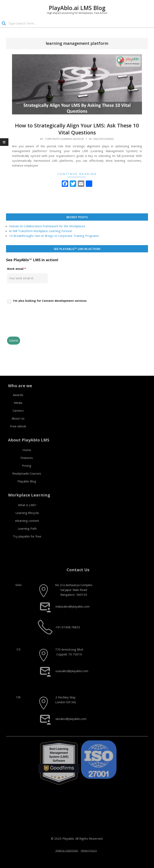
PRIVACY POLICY (89, 851)
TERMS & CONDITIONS (67, 851)
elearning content (27, 521)
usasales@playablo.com (72, 671)
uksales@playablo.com (71, 719)
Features (27, 458)
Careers (18, 410)
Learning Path (27, 528)
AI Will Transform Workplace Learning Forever (41, 231)
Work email (16, 269)
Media (18, 403)
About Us (18, 418)
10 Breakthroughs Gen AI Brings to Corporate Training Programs (54, 236)
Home (27, 450)
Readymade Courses (27, 473)
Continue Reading (77, 174)
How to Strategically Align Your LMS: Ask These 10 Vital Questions (77, 129)
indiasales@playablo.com (73, 606)
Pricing (27, 466)
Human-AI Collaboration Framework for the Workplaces (47, 226)
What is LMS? (27, 505)
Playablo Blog (27, 481)
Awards (18, 395)
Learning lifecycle (27, 513)
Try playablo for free (27, 536)
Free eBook (18, 426)
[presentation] (37, 324)
